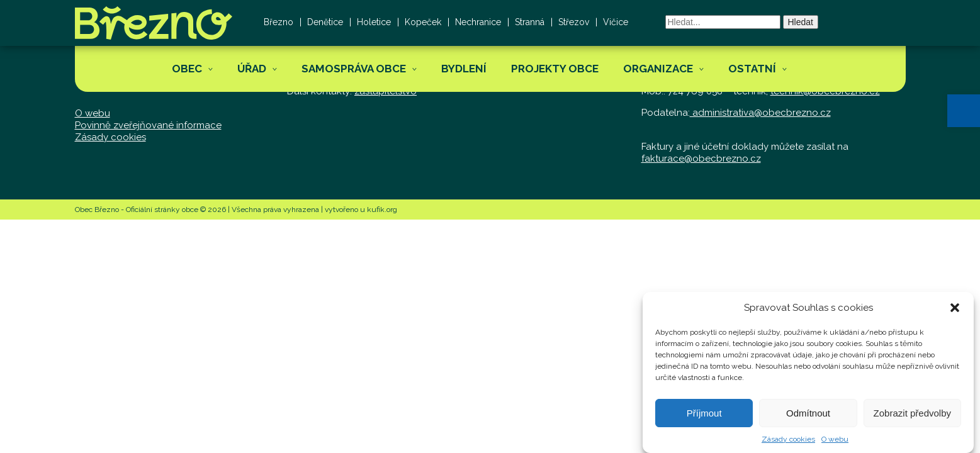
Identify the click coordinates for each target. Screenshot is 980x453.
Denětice (325, 22)
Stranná (530, 22)
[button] (964, 111)
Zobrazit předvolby (912, 417)
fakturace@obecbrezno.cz (701, 159)
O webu (835, 444)
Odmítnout (808, 417)
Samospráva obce (354, 69)
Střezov (574, 22)
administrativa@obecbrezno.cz (760, 113)
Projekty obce (555, 69)
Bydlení (464, 69)
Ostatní (752, 69)
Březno (279, 22)
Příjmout (704, 417)
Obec (187, 69)
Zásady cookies (788, 444)
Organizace (658, 69)
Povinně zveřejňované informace (148, 125)
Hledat (801, 22)
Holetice (374, 22)
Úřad (252, 69)
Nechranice (478, 22)
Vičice (616, 22)
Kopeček (423, 22)
